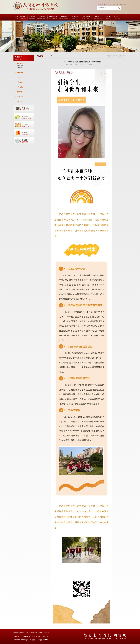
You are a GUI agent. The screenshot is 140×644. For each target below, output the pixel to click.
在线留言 (108, 4)
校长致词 (19, 68)
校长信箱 (115, 4)
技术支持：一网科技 (36, 640)
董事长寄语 (20, 66)
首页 (114, 56)
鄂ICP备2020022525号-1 (21, 640)
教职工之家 (123, 4)
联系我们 (101, 4)
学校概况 (119, 56)
